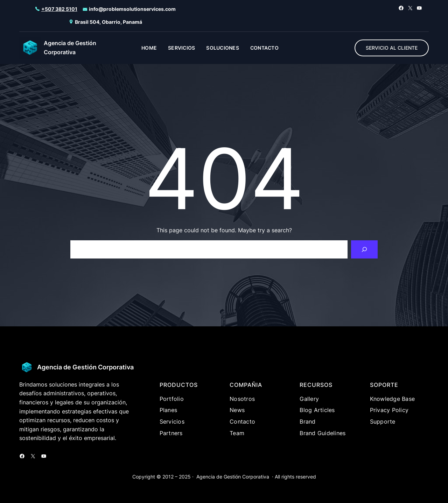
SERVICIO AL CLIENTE (392, 48)
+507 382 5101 (59, 9)
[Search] (364, 249)
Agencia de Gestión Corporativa (85, 367)
